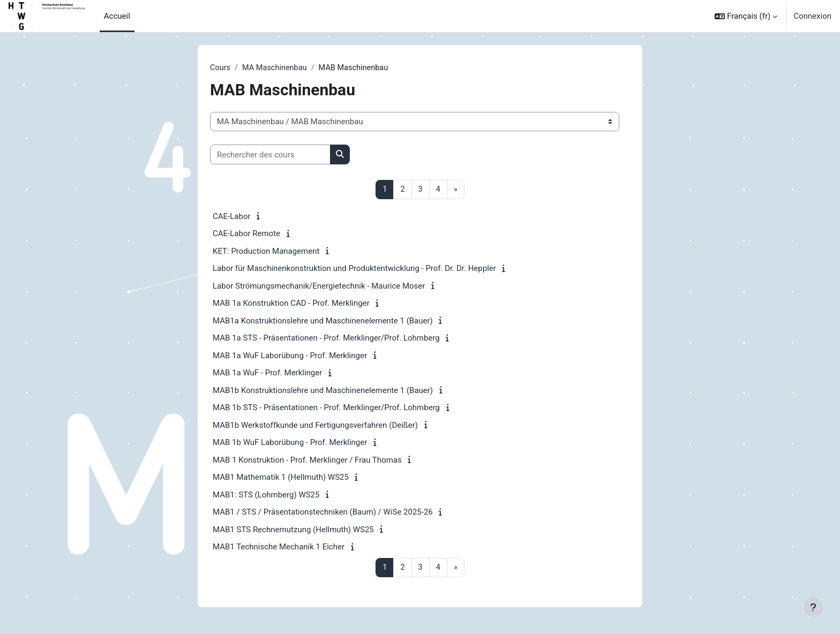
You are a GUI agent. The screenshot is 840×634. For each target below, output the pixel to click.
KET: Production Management (266, 252)
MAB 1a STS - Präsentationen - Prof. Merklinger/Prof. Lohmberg (326, 339)
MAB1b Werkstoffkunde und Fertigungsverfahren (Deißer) (315, 426)
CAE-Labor (232, 217)
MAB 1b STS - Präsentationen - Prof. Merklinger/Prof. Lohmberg (326, 409)
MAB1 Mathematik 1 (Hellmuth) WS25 (281, 478)
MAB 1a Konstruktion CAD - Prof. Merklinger (291, 304)
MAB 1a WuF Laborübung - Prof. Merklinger (290, 356)
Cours (220, 68)
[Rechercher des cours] (270, 155)
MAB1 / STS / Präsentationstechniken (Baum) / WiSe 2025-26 (323, 513)
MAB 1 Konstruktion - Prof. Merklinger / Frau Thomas (307, 461)
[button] (746, 16)
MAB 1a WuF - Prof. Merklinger (267, 374)
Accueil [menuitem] (117, 16)
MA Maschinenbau (277, 68)
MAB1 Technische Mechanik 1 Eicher (279, 548)
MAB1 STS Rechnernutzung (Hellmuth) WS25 (293, 530)
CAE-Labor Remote (246, 235)
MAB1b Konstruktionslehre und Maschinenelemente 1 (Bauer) (323, 391)
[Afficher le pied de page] (813, 607)
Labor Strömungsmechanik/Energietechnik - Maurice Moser (319, 286)
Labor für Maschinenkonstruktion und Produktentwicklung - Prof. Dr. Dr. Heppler (354, 269)
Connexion (812, 16)
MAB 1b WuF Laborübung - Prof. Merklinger (290, 443)
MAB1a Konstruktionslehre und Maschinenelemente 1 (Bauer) (323, 321)
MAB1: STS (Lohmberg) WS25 (266, 495)
